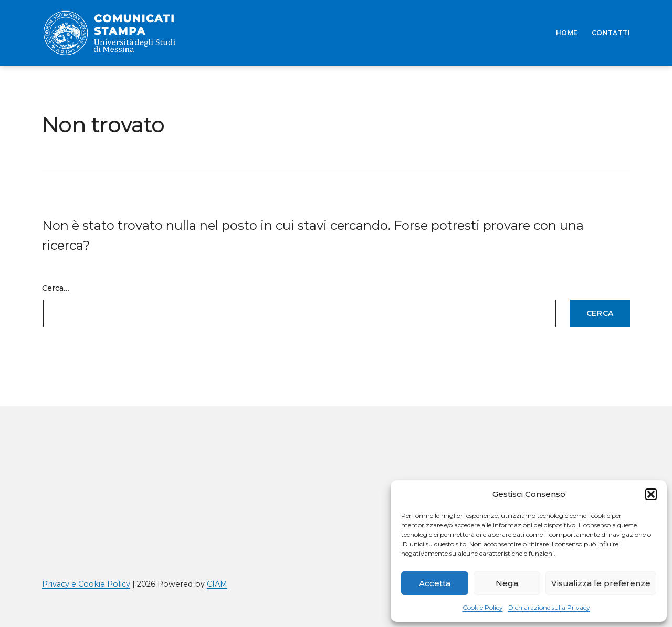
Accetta (435, 583)
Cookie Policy (483, 607)
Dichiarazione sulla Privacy (549, 607)
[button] (651, 494)
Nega (507, 583)
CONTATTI (611, 33)
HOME (567, 33)
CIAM (217, 584)
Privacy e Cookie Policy (86, 584)
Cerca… (56, 288)
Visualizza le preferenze (601, 583)
